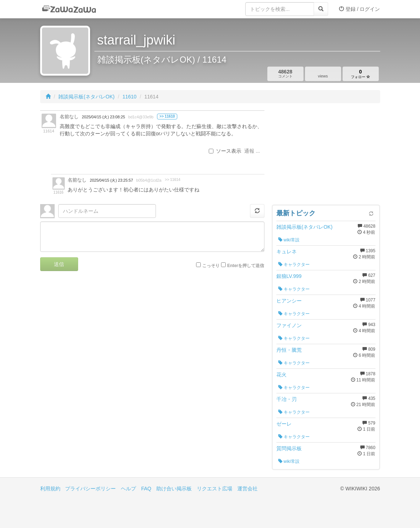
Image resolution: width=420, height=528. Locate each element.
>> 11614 (173, 180)
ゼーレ (284, 424)
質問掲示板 (289, 448)
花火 (281, 375)
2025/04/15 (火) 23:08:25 (103, 117)
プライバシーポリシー (90, 489)
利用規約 (50, 489)
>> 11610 (167, 116)
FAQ (146, 489)
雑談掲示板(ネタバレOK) (86, 97)
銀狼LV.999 (289, 276)
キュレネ (287, 252)
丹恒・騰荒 (289, 350)
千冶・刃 (287, 399)
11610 (129, 97)
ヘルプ (128, 489)
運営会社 (247, 489)
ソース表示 (225, 151)
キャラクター (294, 265)
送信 (59, 264)
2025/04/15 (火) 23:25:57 (111, 180)
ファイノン (289, 325)
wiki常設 (289, 240)
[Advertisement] (326, 156)
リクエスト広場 (215, 489)
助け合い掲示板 (174, 489)
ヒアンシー (289, 301)
